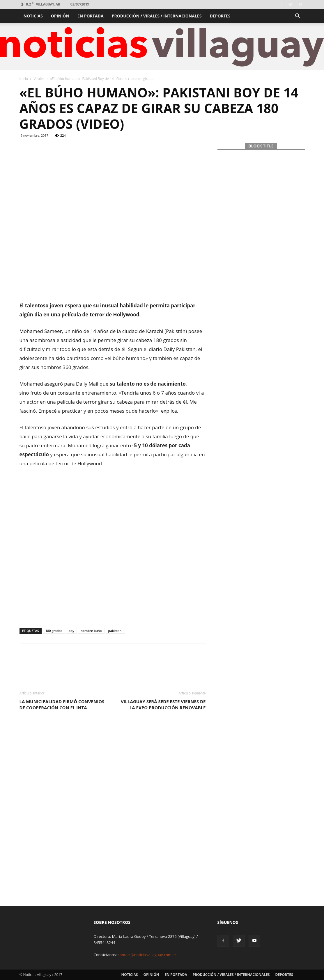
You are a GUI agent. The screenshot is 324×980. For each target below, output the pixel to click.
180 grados (54, 631)
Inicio (24, 79)
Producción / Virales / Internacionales (157, 16)
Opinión (60, 16)
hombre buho (91, 631)
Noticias (33, 16)
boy (71, 631)
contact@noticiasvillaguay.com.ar (147, 955)
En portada (91, 16)
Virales (39, 79)
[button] (298, 17)
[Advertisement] (113, 286)
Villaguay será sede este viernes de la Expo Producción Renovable (163, 704)
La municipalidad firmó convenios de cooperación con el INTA (62, 704)
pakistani (115, 631)
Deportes (220, 16)
